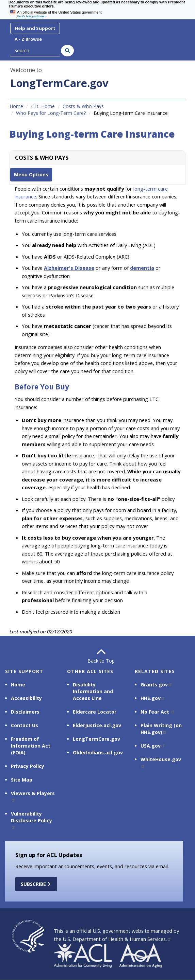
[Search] (67, 51)
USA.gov (153, 746)
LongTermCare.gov (59, 83)
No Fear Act (158, 712)
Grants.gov (157, 685)
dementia (142, 268)
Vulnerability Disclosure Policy (31, 820)
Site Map (22, 780)
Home (16, 106)
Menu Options (31, 174)
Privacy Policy (28, 766)
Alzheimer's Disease (69, 268)
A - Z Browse (28, 39)
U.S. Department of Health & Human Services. (117, 939)
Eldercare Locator (95, 712)
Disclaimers (25, 712)
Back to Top (98, 656)
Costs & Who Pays (83, 106)
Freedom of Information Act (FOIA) (31, 746)
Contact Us (25, 725)
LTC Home (43, 106)
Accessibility (26, 698)
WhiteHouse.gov (161, 762)
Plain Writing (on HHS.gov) (161, 729)
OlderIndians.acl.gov (98, 752)
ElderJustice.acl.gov (97, 725)
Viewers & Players (33, 796)
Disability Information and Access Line (93, 691)
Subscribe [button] (36, 884)
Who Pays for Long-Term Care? (51, 113)
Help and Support (35, 28)
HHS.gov (153, 698)
